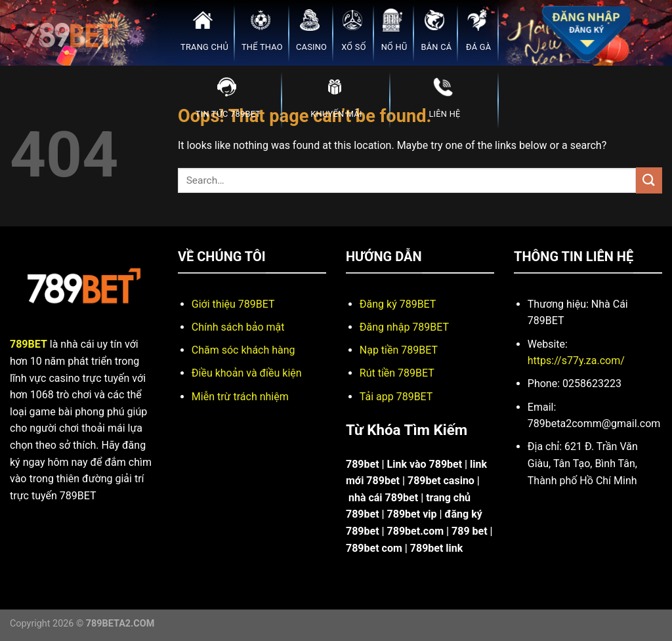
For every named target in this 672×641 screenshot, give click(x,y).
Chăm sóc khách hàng (243, 350)
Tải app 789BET (396, 397)
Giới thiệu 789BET (233, 304)
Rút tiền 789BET (397, 373)
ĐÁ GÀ (478, 29)
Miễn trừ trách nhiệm (240, 397)
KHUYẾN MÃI (336, 96)
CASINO (311, 29)
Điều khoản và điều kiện (247, 373)
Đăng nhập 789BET (404, 327)
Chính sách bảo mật (238, 327)
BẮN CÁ (436, 29)
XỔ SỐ (354, 29)
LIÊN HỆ (444, 96)
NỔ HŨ (394, 29)
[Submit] (649, 180)
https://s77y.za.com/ (576, 361)
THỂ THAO (262, 29)
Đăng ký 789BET (398, 304)
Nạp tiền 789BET (399, 350)
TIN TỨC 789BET (228, 96)
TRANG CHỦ (204, 29)
